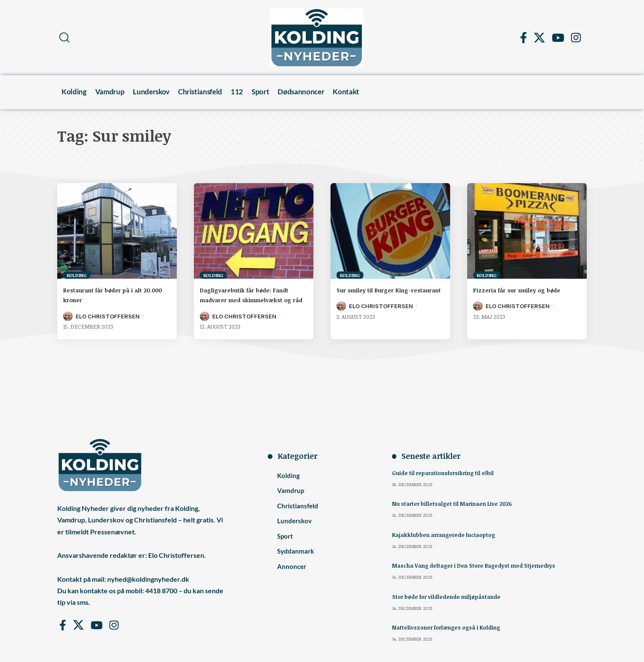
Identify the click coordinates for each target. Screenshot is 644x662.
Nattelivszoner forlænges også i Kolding (450, 626)
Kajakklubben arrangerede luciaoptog (447, 534)
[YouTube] (558, 38)
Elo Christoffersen (108, 316)
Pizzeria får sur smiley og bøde (527, 290)
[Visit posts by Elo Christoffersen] (68, 316)
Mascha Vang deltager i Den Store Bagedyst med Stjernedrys (480, 564)
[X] (539, 38)
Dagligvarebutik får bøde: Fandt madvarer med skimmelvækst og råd (244, 300)
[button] (64, 38)
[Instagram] (576, 38)
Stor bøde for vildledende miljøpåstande (451, 595)
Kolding (77, 275)
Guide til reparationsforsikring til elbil (446, 473)
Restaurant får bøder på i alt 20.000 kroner (112, 295)
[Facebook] (524, 38)
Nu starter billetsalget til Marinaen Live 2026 (456, 503)
